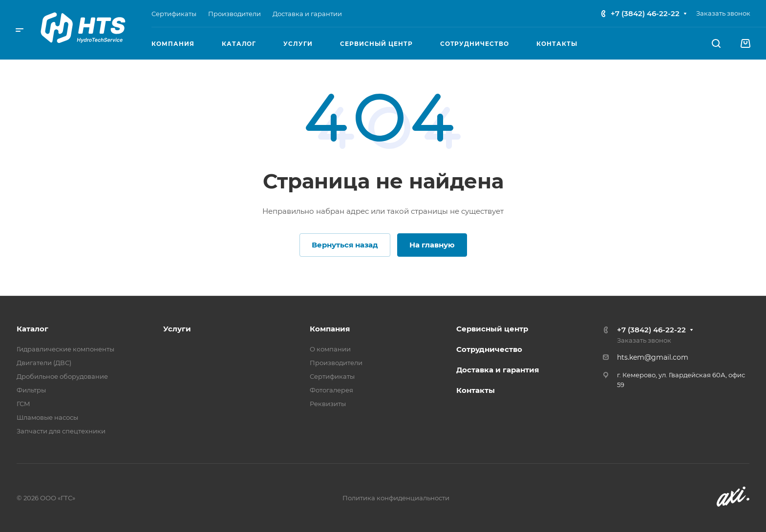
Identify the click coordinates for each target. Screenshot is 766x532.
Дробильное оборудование (62, 376)
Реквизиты (328, 404)
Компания (330, 329)
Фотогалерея (331, 390)
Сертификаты (332, 376)
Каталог (32, 329)
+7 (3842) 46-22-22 (645, 13)
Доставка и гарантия (498, 370)
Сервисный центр (492, 329)
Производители (336, 363)
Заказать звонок (723, 13)
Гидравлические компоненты (65, 349)
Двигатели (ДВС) (44, 363)
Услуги (177, 329)
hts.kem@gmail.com (653, 357)
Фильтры (31, 390)
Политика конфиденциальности (396, 498)
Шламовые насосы (47, 417)
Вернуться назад (345, 245)
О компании (330, 349)
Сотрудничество (489, 349)
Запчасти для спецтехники (61, 431)
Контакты (476, 390)
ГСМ (23, 404)
